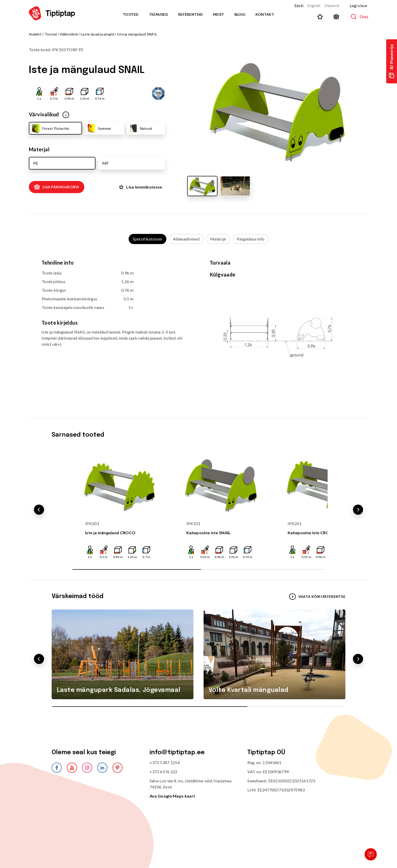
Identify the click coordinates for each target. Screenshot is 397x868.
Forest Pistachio (50, 128)
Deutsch (332, 5)
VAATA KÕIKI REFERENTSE (317, 597)
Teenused (158, 14)
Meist (219, 14)
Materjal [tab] (218, 239)
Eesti (299, 5)
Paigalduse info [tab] (251, 239)
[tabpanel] (198, 326)
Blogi (240, 14)
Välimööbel (69, 34)
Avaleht (35, 34)
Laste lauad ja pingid (97, 34)
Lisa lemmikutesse (141, 187)
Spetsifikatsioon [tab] (147, 239)
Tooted (131, 14)
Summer (99, 128)
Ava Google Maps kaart (173, 796)
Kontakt (265, 14)
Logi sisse (358, 5)
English (314, 5)
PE (36, 163)
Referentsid (191, 14)
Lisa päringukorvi (57, 187)
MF (105, 163)
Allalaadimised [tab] (186, 239)
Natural (140, 128)
